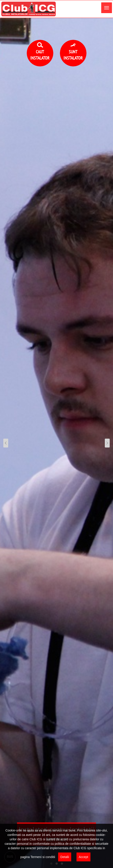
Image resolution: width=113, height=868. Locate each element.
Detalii (65, 857)
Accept (83, 857)
